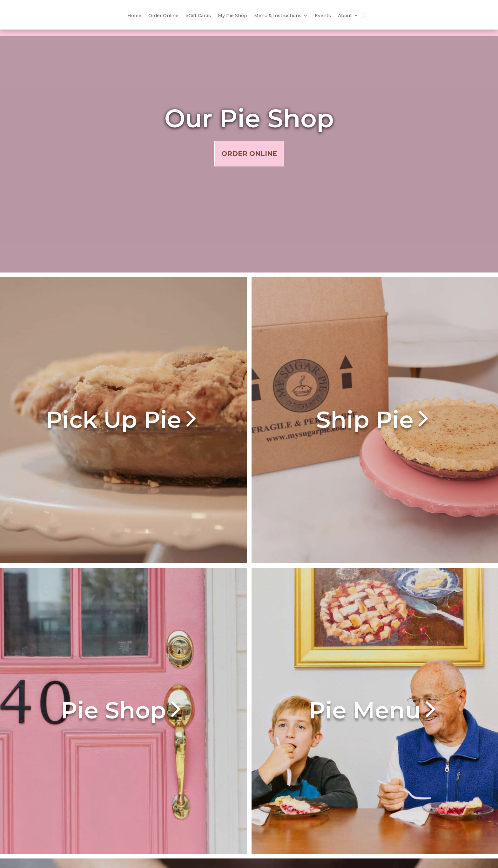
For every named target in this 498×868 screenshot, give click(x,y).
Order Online (249, 154)
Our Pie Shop (249, 118)
